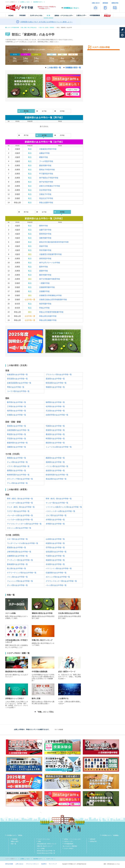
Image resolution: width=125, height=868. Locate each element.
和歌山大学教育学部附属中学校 (51, 312)
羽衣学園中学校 (45, 250)
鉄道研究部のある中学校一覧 (57, 475)
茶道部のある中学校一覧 (55, 430)
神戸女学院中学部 (46, 182)
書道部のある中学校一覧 (55, 434)
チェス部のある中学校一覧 (17, 462)
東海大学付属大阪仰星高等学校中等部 (54, 242)
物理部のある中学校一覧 (55, 402)
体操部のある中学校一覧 (55, 560)
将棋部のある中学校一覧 (17, 458)
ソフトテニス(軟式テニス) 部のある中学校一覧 (64, 507)
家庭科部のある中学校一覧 (17, 443)
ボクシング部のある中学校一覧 (58, 577)
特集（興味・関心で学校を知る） (29, 28)
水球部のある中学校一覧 (55, 520)
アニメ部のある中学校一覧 (17, 483)
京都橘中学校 (44, 291)
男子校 (26, 135)
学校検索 (15, 839)
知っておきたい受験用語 (70, 846)
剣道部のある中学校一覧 (55, 543)
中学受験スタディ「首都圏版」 (111, 835)
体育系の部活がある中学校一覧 (46, 851)
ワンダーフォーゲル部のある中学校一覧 (23, 543)
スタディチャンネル (44, 839)
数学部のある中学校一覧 (17, 402)
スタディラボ (50, 859)
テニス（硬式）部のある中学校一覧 (21, 507)
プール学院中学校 (46, 161)
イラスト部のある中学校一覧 (18, 466)
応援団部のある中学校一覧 (56, 573)
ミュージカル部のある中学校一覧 (59, 447)
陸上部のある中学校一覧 (17, 568)
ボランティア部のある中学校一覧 (20, 479)
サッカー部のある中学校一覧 (57, 503)
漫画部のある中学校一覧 (55, 462)
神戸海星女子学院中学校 (49, 178)
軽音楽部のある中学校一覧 (56, 383)
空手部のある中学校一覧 (55, 547)
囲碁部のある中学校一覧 (55, 458)
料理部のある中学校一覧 (55, 439)
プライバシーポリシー (32, 864)
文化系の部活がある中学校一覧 (46, 853)
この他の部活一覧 (54, 68)
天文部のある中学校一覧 (55, 411)
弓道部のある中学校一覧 (55, 556)
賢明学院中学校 (45, 234)
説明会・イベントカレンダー (73, 839)
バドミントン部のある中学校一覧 (59, 568)
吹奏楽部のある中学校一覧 (17, 374)
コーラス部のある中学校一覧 (18, 391)
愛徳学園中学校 (45, 166)
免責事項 (44, 864)
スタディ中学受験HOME (13, 28)
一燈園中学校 (44, 283)
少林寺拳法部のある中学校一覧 (19, 552)
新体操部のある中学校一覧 (17, 564)
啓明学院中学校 (45, 259)
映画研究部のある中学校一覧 (18, 475)
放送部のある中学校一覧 (55, 470)
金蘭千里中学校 (45, 230)
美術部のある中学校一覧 (17, 426)
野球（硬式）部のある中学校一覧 (20, 499)
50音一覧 (13, 844)
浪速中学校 (44, 246)
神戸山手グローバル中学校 (50, 263)
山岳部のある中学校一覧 (55, 539)
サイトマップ (53, 864)
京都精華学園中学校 (47, 287)
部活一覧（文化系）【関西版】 (47, 28)
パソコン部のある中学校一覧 (57, 466)
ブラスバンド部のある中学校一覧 (59, 374)
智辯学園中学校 (45, 304)
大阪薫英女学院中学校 (48, 149)
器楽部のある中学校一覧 (55, 379)
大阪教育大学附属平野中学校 (50, 254)
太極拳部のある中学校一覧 (17, 556)
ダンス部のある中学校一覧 (17, 585)
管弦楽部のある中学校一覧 (17, 379)
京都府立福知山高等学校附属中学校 (53, 300)
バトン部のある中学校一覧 (17, 577)
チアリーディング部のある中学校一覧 (22, 573)
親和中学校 (44, 267)
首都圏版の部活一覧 (73, 68)
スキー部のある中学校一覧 (17, 539)
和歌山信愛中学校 (46, 203)
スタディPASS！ (69, 849)
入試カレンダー (69, 841)
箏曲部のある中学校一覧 (55, 387)
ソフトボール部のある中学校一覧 (20, 503)
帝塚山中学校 (44, 308)
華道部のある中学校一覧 (17, 434)
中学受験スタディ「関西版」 (15, 835)
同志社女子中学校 (46, 198)
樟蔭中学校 (44, 157)
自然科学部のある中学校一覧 (57, 415)
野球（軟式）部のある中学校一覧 (59, 499)
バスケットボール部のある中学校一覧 (60, 511)
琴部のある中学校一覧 (16, 387)
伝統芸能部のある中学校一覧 (18, 430)
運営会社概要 (9, 864)
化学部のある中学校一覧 (55, 406)
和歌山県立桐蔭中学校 (48, 320)
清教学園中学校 (45, 238)
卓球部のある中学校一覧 (55, 524)
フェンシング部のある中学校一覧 (20, 581)
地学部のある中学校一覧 (17, 411)
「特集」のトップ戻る (45, 712)
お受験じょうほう (25, 2)
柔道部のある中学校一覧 (17, 547)
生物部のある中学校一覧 (17, 415)
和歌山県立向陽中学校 (48, 316)
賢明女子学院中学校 (47, 170)
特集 (39, 841)
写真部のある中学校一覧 (55, 426)
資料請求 (93, 839)
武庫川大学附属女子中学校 (50, 186)
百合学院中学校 (45, 190)
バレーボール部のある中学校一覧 (20, 515)
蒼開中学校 (44, 271)
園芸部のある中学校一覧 (55, 443)
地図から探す (15, 841)
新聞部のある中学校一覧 (17, 470)
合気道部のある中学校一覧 (56, 552)
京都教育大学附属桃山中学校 (50, 295)
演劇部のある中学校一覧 (17, 447)
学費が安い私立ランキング (45, 846)
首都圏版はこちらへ (71, 8)
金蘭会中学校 (44, 153)
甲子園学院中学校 (46, 174)
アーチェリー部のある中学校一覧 (20, 560)
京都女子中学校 (45, 194)
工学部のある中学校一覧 (17, 406)
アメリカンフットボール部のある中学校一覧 (24, 524)
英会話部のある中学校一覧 (56, 479)
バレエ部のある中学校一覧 (56, 585)
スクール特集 (41, 849)
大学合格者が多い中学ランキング (47, 844)
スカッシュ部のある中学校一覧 (19, 528)
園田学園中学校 (45, 275)
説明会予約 (93, 841)
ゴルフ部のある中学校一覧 (56, 515)
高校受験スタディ (38, 2)
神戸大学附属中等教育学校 (50, 279)
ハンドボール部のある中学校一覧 (20, 520)
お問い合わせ (19, 864)
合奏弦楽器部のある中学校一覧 (19, 383)
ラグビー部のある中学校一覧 (18, 511)
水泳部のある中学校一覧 (55, 564)
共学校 (62, 111)
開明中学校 (44, 226)
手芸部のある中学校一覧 (17, 439)
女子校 (44, 111)
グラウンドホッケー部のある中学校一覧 (61, 581)
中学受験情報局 (69, 844)
